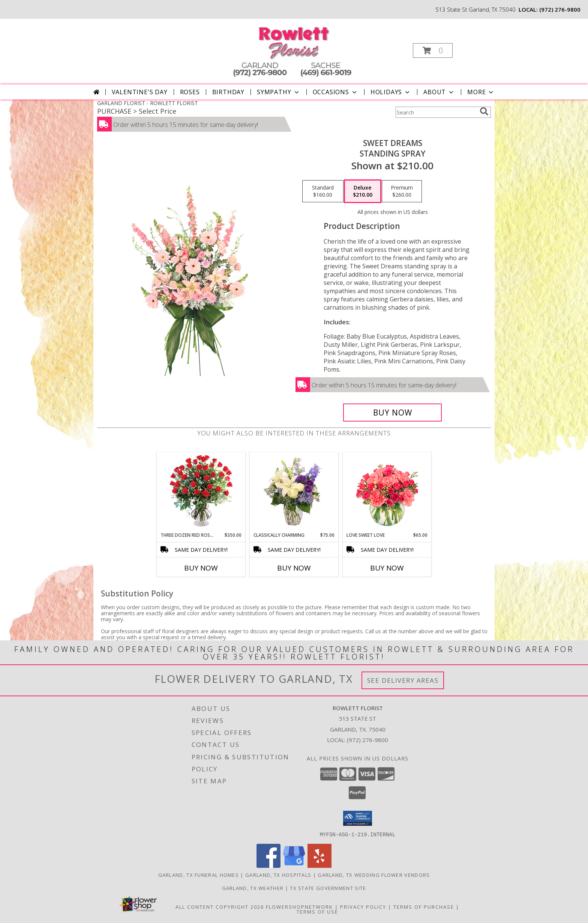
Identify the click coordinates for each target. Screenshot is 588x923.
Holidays (391, 92)
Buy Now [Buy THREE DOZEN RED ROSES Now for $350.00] (201, 568)
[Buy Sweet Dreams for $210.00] (392, 413)
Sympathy (278, 92)
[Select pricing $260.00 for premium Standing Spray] (402, 191)
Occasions (335, 92)
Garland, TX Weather (253, 888)
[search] (484, 111)
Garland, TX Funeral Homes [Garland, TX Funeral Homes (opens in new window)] (199, 875)
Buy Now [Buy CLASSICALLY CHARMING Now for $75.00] (294, 568)
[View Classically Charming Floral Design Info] (294, 492)
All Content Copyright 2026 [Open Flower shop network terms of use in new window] (220, 906)
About (439, 92)
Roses (190, 92)
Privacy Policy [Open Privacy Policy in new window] (363, 906)
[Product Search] (436, 112)
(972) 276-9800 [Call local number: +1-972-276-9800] (560, 9)
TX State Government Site (328, 888)
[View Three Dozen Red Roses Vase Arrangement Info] (201, 492)
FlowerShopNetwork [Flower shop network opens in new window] (299, 906)
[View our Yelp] (319, 865)
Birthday (228, 92)
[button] (433, 50)
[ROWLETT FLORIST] (293, 48)
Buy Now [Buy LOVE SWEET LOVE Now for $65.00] (387, 568)
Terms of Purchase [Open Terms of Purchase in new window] (424, 906)
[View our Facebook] (268, 865)
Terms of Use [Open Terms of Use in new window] (317, 911)
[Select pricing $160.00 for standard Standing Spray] (323, 191)
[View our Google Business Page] (294, 865)
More (481, 92)
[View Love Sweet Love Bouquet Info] (387, 492)
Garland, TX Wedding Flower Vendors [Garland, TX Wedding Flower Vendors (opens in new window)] (374, 875)
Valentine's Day (140, 92)
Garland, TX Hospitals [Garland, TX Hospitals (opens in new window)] (278, 875)
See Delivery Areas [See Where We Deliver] (403, 680)
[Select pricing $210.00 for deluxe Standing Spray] (363, 191)
